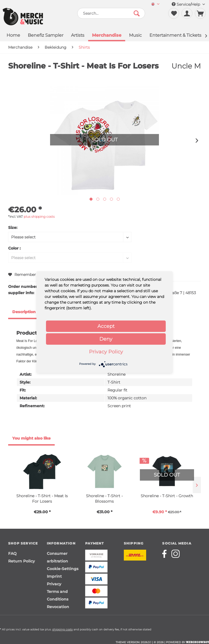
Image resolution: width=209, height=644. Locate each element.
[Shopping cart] (200, 13)
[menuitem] (155, 4)
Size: (13, 228)
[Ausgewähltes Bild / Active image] (91, 199)
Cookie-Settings (63, 569)
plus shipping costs (39, 217)
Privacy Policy (106, 352)
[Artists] (78, 36)
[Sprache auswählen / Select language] (155, 4)
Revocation (58, 607)
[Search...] (111, 13)
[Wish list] (174, 13)
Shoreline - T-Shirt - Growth (167, 496)
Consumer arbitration (57, 557)
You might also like (31, 438)
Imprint (54, 576)
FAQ (12, 553)
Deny (106, 339)
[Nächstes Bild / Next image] (98, 199)
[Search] (137, 13)
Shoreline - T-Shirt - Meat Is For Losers (42, 499)
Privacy (54, 584)
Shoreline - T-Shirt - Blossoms (104, 499)
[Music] (135, 36)
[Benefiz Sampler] (46, 36)
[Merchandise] (107, 36)
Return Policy (21, 561)
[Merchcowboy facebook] (166, 554)
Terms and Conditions (58, 595)
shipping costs (62, 629)
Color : (14, 248)
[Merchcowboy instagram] (176, 554)
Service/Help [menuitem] (188, 4)
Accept (106, 326)
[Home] (13, 36)
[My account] (187, 13)
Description (24, 312)
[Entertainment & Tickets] (175, 36)
